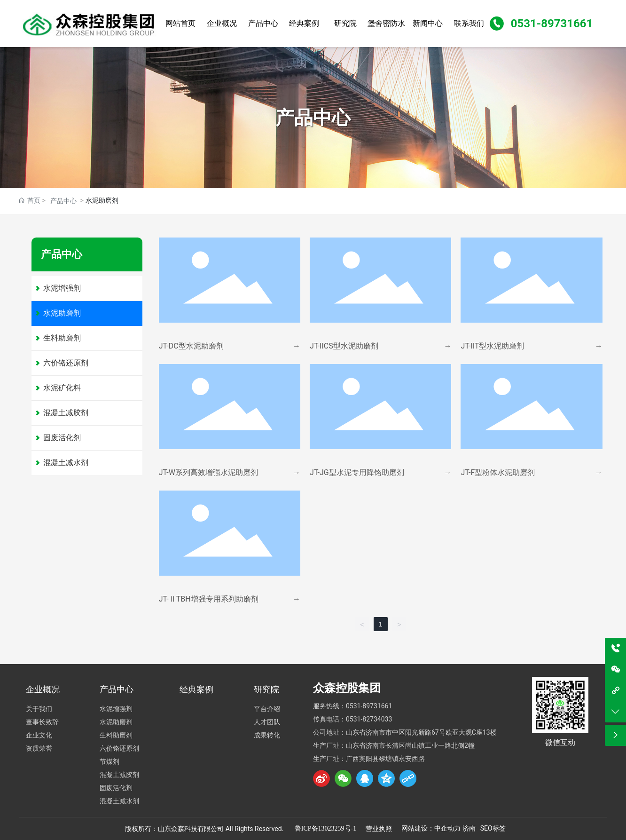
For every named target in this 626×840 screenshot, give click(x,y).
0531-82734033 (369, 719)
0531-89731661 (552, 24)
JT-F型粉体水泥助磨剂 (498, 472)
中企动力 (447, 828)
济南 (469, 828)
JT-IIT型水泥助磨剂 (492, 346)
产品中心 (63, 201)
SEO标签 (493, 828)
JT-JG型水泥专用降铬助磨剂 (357, 472)
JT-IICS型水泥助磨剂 (344, 346)
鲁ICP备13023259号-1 (325, 828)
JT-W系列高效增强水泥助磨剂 (208, 472)
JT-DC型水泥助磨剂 (191, 346)
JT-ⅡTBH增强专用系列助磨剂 (209, 599)
